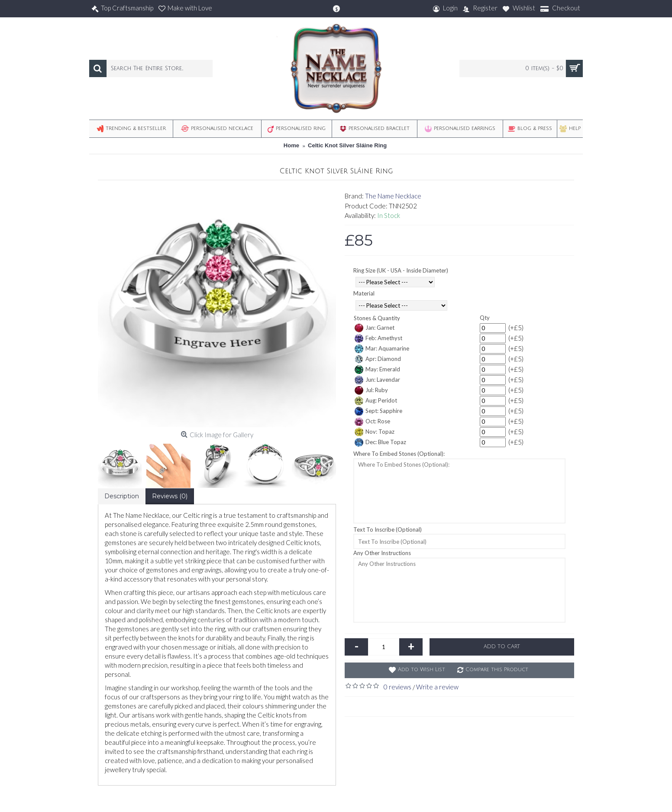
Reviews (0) (170, 496)
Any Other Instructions (382, 553)
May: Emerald (377, 370)
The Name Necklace (393, 196)
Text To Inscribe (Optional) (388, 529)
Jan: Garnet (375, 328)
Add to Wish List (422, 670)
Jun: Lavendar (377, 380)
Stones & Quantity (377, 318)
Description (122, 496)
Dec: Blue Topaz (380, 442)
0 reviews (397, 687)
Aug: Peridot (376, 401)
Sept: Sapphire (378, 411)
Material (364, 293)
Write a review (437, 687)
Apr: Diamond (378, 359)
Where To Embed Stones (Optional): (399, 454)
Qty (485, 318)
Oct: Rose (372, 422)
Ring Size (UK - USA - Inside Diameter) (401, 270)
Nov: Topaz (375, 432)
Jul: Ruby (371, 390)
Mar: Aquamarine (382, 349)
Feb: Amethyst (378, 338)
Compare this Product (497, 670)
